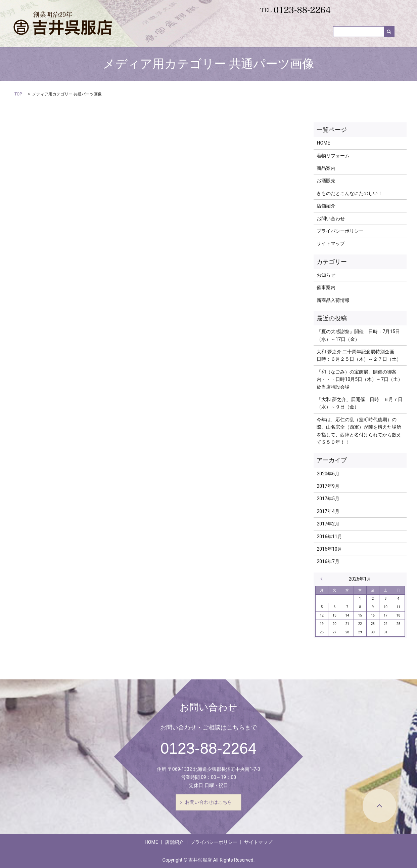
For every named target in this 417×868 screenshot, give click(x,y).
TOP (18, 94)
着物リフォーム (197, 37)
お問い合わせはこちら (208, 802)
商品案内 (234, 37)
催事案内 (339, 37)
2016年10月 (329, 549)
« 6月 (323, 579)
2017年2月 (328, 524)
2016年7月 (328, 561)
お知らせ (326, 275)
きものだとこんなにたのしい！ (350, 193)
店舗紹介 (326, 206)
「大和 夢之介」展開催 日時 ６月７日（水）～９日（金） (359, 403)
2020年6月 (328, 474)
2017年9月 (328, 486)
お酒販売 (309, 37)
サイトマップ (331, 243)
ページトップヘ (379, 806)
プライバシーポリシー (340, 231)
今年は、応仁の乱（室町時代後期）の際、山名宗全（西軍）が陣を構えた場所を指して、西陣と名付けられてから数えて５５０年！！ (359, 431)
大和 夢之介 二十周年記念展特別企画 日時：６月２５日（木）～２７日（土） (359, 355)
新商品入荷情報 (272, 37)
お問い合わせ (373, 37)
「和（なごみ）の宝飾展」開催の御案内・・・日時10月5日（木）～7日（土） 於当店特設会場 (360, 379)
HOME (163, 37)
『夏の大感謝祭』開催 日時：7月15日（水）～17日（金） (358, 335)
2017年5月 (328, 499)
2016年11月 (329, 537)
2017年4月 (328, 511)
